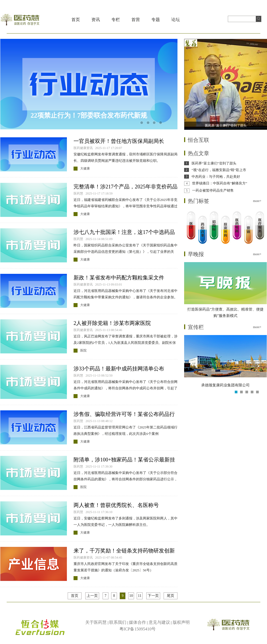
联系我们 (118, 622)
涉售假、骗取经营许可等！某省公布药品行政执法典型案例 (124, 414)
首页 (76, 20)
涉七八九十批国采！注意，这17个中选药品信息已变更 (124, 232)
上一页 (92, 596)
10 (131, 596)
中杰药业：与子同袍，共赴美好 (216, 177)
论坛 (176, 20)
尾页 (171, 596)
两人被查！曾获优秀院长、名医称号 (116, 505)
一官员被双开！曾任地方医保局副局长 (119, 141)
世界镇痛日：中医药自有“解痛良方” (220, 183)
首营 (136, 20)
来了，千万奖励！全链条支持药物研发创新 (124, 551)
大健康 (85, 168)
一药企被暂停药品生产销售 (213, 190)
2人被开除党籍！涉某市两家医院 (112, 323)
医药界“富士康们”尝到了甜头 (214, 163)
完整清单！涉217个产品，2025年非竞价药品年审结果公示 (126, 187)
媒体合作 (137, 622)
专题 (156, 20)
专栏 (116, 20)
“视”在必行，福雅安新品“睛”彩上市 (219, 170)
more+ (257, 201)
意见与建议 (159, 622)
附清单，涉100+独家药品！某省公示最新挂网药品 (124, 460)
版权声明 (181, 622)
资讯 (96, 20)
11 (139, 596)
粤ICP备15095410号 (138, 629)
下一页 (153, 596)
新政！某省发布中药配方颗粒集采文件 (119, 278)
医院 (83, 350)
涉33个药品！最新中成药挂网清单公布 (119, 369)
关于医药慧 (96, 622)
